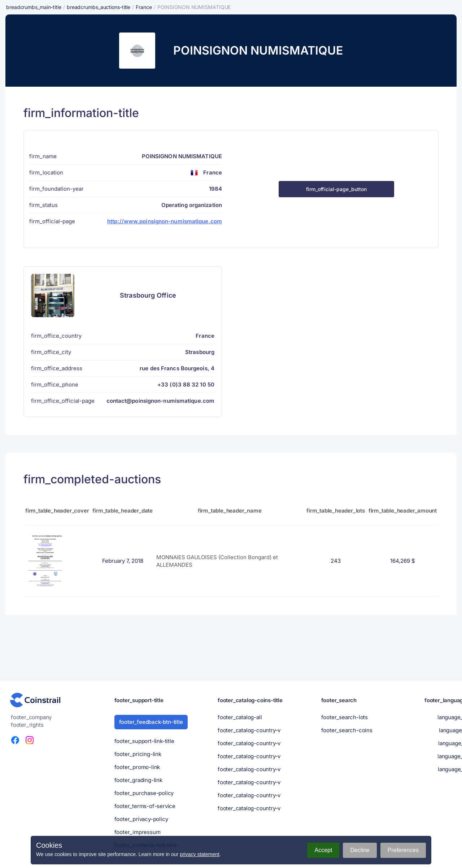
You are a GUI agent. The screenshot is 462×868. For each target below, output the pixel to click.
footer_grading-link (138, 780)
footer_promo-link (137, 767)
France (144, 7)
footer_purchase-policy (144, 793)
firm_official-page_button (337, 189)
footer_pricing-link (138, 754)
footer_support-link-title (144, 741)
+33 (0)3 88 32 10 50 (186, 385)
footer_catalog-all (240, 717)
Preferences (403, 850)
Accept (323, 850)
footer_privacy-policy (141, 819)
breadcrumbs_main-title (34, 7)
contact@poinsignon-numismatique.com (161, 401)
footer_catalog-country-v (249, 730)
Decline (360, 850)
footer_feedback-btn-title (151, 722)
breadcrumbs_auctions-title (99, 7)
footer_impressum (138, 832)
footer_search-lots (345, 717)
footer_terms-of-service (145, 806)
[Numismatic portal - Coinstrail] (35, 700)
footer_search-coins (347, 730)
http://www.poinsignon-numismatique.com (165, 221)
